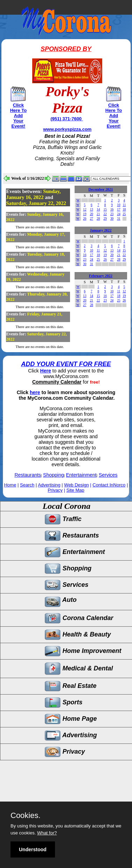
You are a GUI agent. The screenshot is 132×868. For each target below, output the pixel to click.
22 (105, 214)
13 (92, 209)
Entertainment (81, 475)
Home (10, 485)
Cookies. (26, 816)
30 (112, 219)
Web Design (77, 485)
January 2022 (101, 230)
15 (105, 209)
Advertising (49, 485)
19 (85, 214)
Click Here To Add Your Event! (18, 116)
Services (108, 475)
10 (119, 205)
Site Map (75, 490)
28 (98, 219)
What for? (47, 833)
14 (98, 209)
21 (98, 214)
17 (119, 209)
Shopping (53, 475)
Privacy (55, 490)
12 (85, 209)
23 (112, 214)
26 (85, 219)
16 (112, 209)
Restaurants (27, 475)
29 (105, 219)
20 (92, 214)
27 (92, 219)
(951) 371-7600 (67, 119)
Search (27, 485)
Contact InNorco (109, 485)
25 (124, 214)
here (35, 392)
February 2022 (101, 276)
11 (124, 205)
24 (119, 214)
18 (124, 209)
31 (119, 219)
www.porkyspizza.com (67, 129)
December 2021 (101, 189)
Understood (33, 849)
